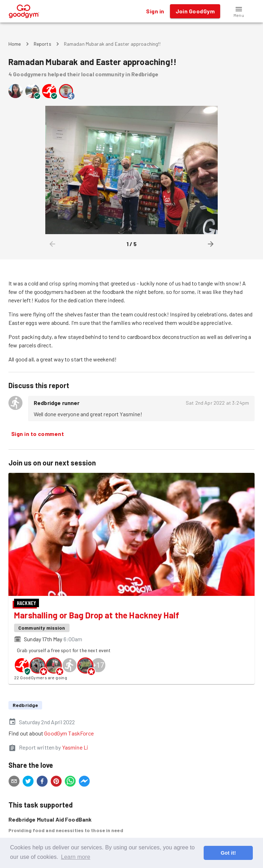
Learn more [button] (76, 857)
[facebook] (42, 782)
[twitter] (28, 782)
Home (15, 44)
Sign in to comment (38, 434)
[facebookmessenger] (84, 782)
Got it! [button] (228, 853)
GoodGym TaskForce (69, 733)
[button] (239, 11)
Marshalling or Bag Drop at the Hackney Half (97, 615)
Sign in (155, 11)
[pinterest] (56, 782)
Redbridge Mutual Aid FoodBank (50, 819)
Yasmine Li (75, 747)
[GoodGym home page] (24, 10)
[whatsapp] (70, 782)
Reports (42, 44)
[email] (14, 782)
